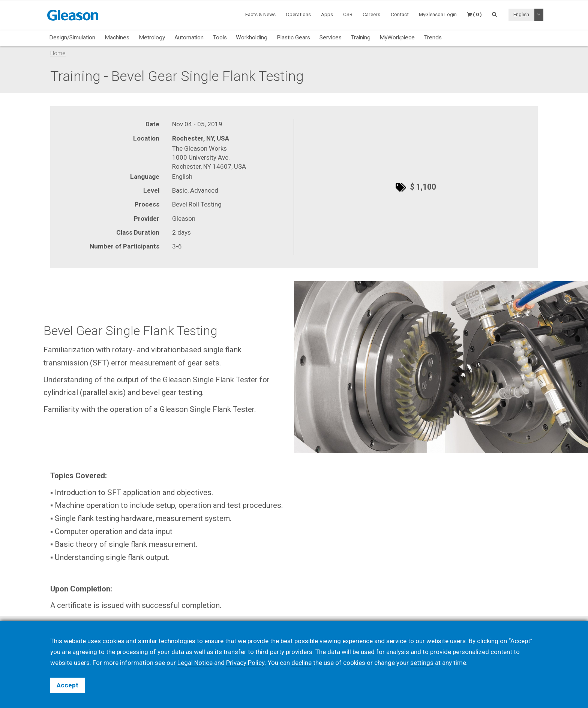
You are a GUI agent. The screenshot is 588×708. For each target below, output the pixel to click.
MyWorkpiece (397, 37)
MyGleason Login (438, 14)
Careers (371, 14)
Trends (433, 37)
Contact (400, 14)
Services (331, 37)
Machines (117, 37)
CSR (348, 14)
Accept (67, 685)
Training (361, 37)
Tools (220, 37)
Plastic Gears (293, 37)
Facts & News (260, 14)
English (521, 14)
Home (58, 53)
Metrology (152, 37)
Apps (327, 14)
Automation (189, 37)
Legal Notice (195, 663)
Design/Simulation (72, 37)
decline (301, 663)
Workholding (252, 37)
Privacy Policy (245, 663)
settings (421, 663)
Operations (298, 14)
